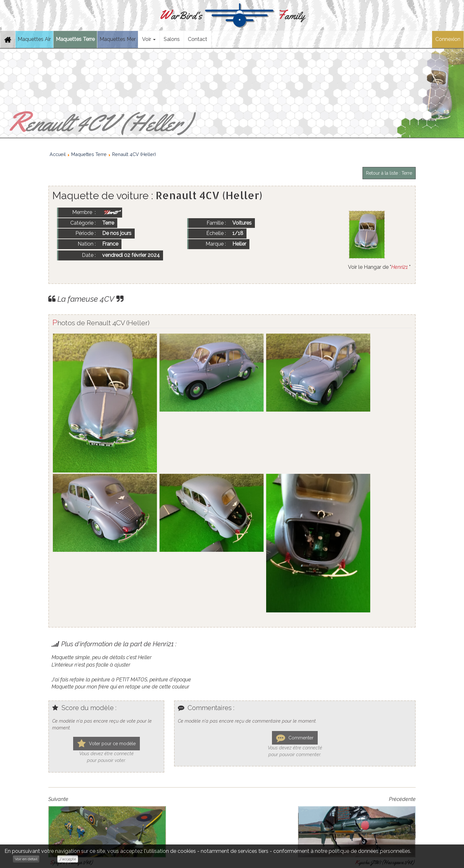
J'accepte (68, 859)
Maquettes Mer (118, 39)
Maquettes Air (34, 39)
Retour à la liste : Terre (389, 173)
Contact (198, 39)
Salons (172, 39)
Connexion (448, 39)
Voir (149, 39)
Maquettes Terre (75, 39)
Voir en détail (26, 859)
